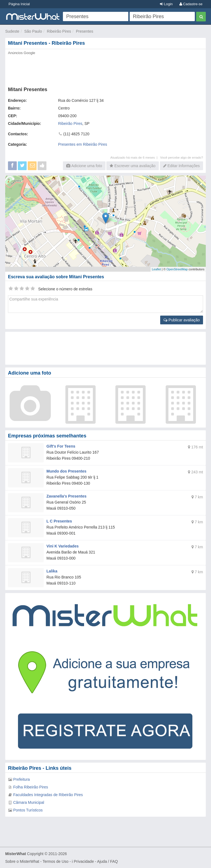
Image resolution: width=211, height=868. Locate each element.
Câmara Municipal (29, 802)
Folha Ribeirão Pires (31, 787)
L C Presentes (59, 521)
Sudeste (12, 31)
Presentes (84, 31)
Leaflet (156, 269)
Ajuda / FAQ (107, 861)
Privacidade (84, 861)
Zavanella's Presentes (66, 496)
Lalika (52, 571)
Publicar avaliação (182, 320)
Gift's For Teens (61, 446)
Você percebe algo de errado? (182, 157)
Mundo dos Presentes (66, 471)
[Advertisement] (105, 69)
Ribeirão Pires (59, 31)
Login (166, 4)
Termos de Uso (55, 861)
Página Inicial (19, 4)
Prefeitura (22, 779)
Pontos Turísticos (28, 810)
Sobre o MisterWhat (22, 861)
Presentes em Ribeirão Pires (83, 144)
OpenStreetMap (177, 269)
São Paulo (33, 31)
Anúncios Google (22, 53)
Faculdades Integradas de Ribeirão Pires (48, 795)
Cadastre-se (191, 4)
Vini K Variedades (63, 546)
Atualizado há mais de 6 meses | (135, 157)
